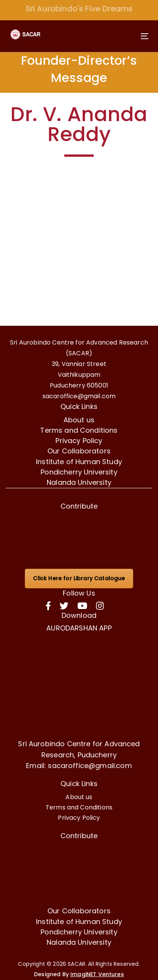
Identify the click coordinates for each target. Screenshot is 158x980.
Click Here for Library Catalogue (79, 578)
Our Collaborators (79, 451)
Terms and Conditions (79, 430)
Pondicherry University (79, 472)
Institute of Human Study (79, 462)
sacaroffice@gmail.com (79, 396)
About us (79, 420)
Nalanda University (79, 482)
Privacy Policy (79, 441)
